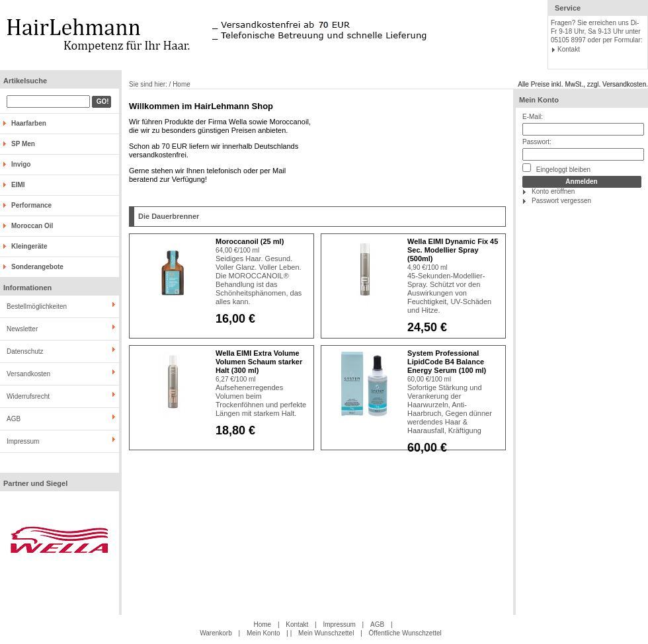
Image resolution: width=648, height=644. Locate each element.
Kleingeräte (29, 246)
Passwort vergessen (561, 201)
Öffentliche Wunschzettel (405, 633)
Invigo (21, 164)
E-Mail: (533, 117)
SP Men (23, 144)
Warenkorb (216, 633)
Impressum (23, 441)
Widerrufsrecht (28, 396)
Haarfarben (29, 123)
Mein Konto (539, 100)
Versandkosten (28, 374)
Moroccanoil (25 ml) (250, 241)
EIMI (18, 185)
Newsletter (22, 329)
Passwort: (537, 142)
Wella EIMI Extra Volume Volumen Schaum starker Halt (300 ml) (259, 362)
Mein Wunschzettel (326, 633)
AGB (14, 419)
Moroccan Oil (32, 226)
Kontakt (569, 49)
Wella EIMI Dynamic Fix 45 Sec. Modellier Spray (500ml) (453, 250)
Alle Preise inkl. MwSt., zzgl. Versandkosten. (583, 84)
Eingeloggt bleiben (556, 168)
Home (262, 624)
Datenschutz (25, 351)
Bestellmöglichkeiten (37, 306)
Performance (31, 205)
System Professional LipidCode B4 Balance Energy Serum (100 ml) (447, 362)
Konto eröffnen (553, 191)
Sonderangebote (37, 267)
